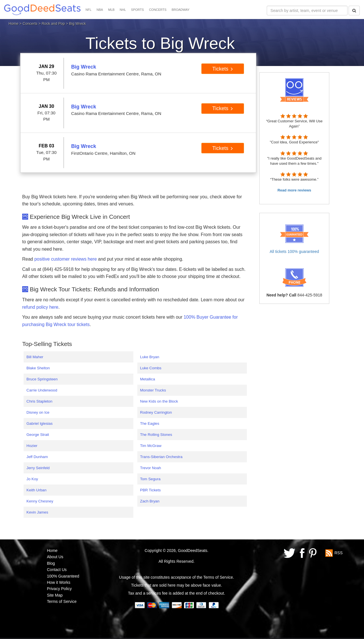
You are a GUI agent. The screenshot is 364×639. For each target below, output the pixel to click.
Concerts (30, 23)
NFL (89, 10)
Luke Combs (151, 368)
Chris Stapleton (39, 401)
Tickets (223, 69)
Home (14, 23)
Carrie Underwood (42, 390)
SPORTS (137, 10)
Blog (51, 563)
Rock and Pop (53, 23)
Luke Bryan (150, 357)
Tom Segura (150, 479)
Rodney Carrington (156, 412)
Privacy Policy (59, 589)
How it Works (59, 582)
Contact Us (57, 570)
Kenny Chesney (40, 501)
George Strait (38, 435)
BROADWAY (180, 10)
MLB (111, 10)
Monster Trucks (153, 390)
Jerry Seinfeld (38, 468)
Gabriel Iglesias (40, 423)
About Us (55, 557)
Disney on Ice (38, 412)
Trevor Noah (151, 468)
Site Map (55, 595)
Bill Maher (35, 357)
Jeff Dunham (37, 457)
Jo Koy (32, 479)
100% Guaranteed (63, 576)
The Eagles (150, 423)
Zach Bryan (150, 501)
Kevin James (37, 512)
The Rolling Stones (156, 435)
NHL (123, 10)
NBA (100, 10)
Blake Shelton (38, 368)
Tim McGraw (151, 446)
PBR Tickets (151, 490)
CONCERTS (158, 10)
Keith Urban (36, 490)
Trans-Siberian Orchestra (161, 457)
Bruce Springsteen (42, 379)
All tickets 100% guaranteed (294, 252)
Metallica (148, 379)
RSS (339, 553)
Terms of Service (62, 601)
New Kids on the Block (159, 401)
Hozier (32, 446)
